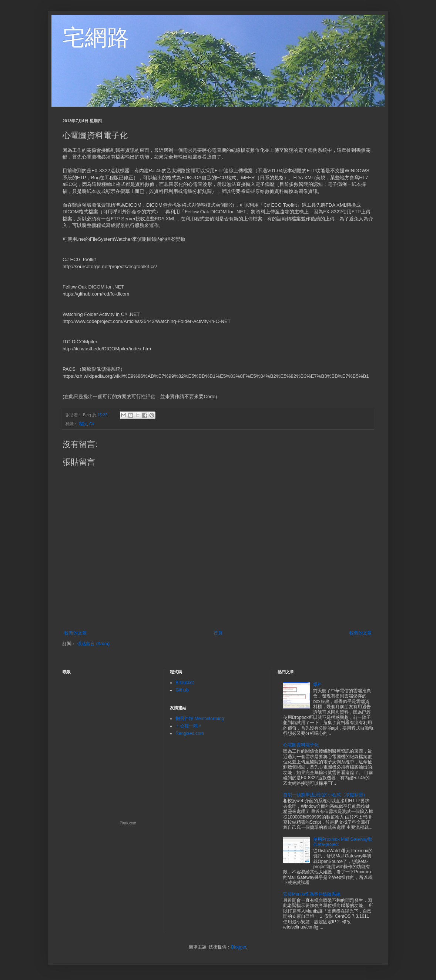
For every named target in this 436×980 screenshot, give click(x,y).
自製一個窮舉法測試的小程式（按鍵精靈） (325, 795)
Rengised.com (190, 733)
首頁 (218, 633)
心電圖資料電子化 (301, 745)
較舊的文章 (360, 633)
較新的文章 (76, 633)
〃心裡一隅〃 (189, 726)
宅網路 (96, 38)
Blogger (239, 947)
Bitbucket (185, 683)
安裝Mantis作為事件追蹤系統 (312, 894)
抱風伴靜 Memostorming (200, 719)
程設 (83, 424)
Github (182, 690)
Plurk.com (128, 823)
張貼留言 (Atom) (93, 644)
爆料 (318, 684)
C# (92, 424)
